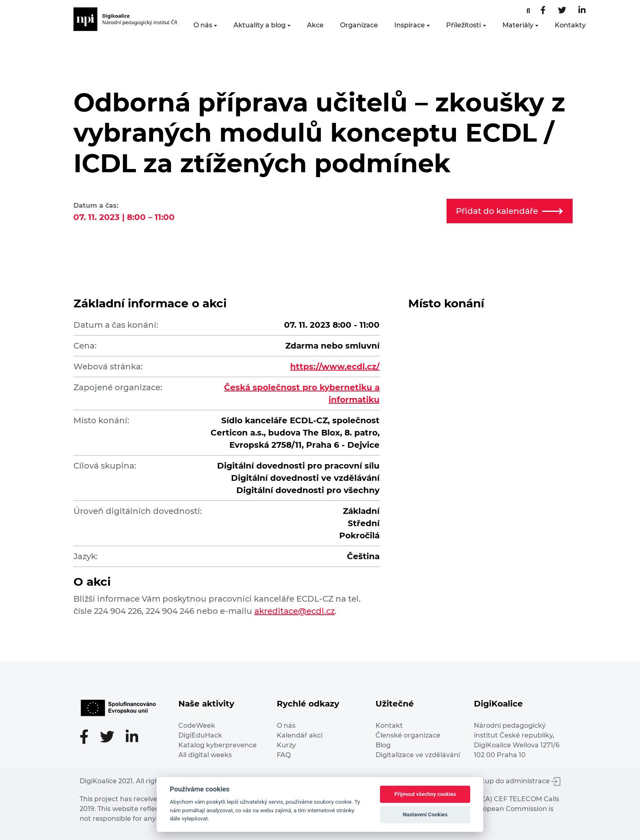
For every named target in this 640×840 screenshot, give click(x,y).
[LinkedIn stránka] (582, 11)
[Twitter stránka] (562, 11)
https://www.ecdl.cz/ (335, 367)
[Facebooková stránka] (528, 11)
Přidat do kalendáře (509, 211)
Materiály (518, 25)
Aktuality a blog (260, 25)
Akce (315, 25)
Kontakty (570, 25)
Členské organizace (408, 735)
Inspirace (410, 25)
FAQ (284, 755)
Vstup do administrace (518, 781)
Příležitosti (463, 25)
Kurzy (286, 745)
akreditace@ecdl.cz (294, 611)
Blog (383, 745)
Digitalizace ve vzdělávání (418, 755)
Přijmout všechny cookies (425, 794)
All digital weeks (205, 755)
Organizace (359, 25)
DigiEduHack (200, 735)
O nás (203, 25)
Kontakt (389, 726)
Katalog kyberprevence (218, 745)
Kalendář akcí (300, 735)
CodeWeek (197, 726)
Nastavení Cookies (425, 814)
